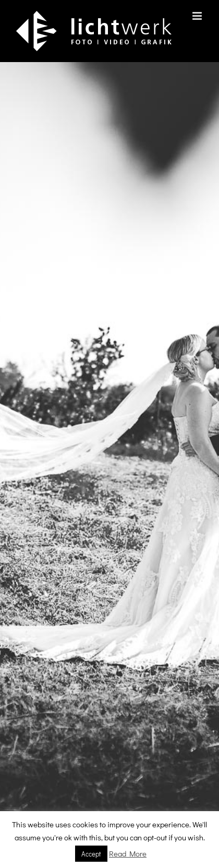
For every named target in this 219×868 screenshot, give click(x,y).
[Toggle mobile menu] (198, 16)
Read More (128, 853)
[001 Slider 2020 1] (110, 465)
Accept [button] (91, 854)
